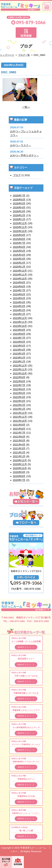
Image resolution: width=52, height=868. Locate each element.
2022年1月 (19, 409)
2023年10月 (20, 326)
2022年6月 (19, 389)
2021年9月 (19, 425)
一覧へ (26, 107)
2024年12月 (20, 271)
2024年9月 (19, 283)
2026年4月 (19, 208)
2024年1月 (19, 314)
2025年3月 (19, 259)
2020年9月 (19, 472)
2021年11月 (20, 417)
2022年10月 (20, 373)
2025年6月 (19, 247)
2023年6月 (19, 342)
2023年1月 (19, 362)
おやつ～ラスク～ (21, 145)
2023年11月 (20, 322)
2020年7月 (19, 480)
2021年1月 (19, 456)
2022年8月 (19, 381)
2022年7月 (19, 385)
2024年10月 (20, 279)
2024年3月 (19, 306)
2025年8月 (19, 239)
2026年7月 (19, 196)
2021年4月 (19, 445)
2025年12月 (20, 223)
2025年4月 (19, 255)
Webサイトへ (26, 647)
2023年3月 (19, 354)
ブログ (17, 175)
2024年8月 (19, 287)
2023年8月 (19, 334)
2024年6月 (19, 294)
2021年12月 (20, 413)
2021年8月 (19, 429)
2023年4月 (19, 350)
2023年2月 (19, 358)
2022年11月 (20, 369)
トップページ (7, 55)
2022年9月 (19, 377)
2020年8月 (19, 476)
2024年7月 (19, 290)
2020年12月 (20, 460)
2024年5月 (19, 298)
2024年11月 (20, 275)
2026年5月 (19, 203)
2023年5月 (19, 346)
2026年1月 (19, 219)
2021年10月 (20, 421)
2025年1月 (19, 267)
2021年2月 (19, 453)
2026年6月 (19, 200)
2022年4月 (19, 397)
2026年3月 (19, 211)
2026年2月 (19, 215)
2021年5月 (19, 441)
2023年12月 (20, 318)
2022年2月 (19, 405)
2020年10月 (20, 468)
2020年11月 (20, 464)
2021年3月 (19, 448)
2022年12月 (20, 366)
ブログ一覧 (24, 55)
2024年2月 (19, 310)
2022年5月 (19, 393)
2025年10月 (20, 231)
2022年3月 (19, 401)
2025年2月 (19, 263)
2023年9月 (19, 330)
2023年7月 (19, 338)
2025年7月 (19, 243)
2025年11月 (20, 227)
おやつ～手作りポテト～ (25, 156)
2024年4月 (19, 302)
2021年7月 (19, 433)
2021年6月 (19, 437)
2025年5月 (19, 251)
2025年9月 (19, 235)
